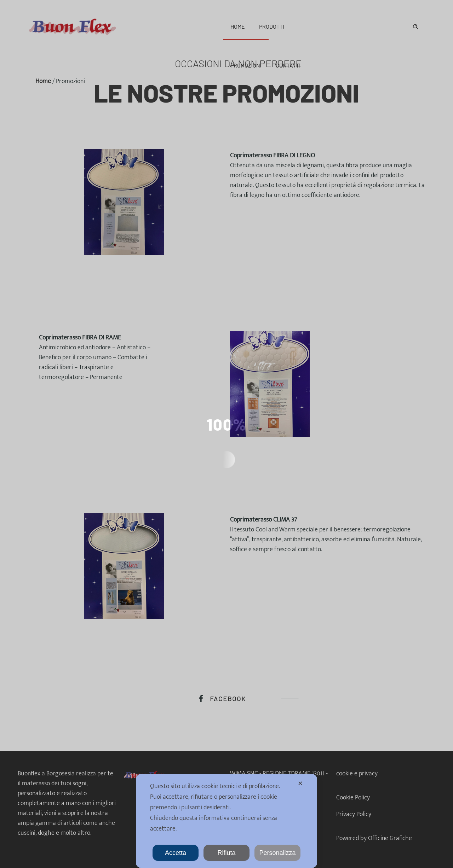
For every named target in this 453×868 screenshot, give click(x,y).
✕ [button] (300, 783)
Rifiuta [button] (226, 853)
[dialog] (226, 821)
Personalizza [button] (277, 853)
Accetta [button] (176, 853)
